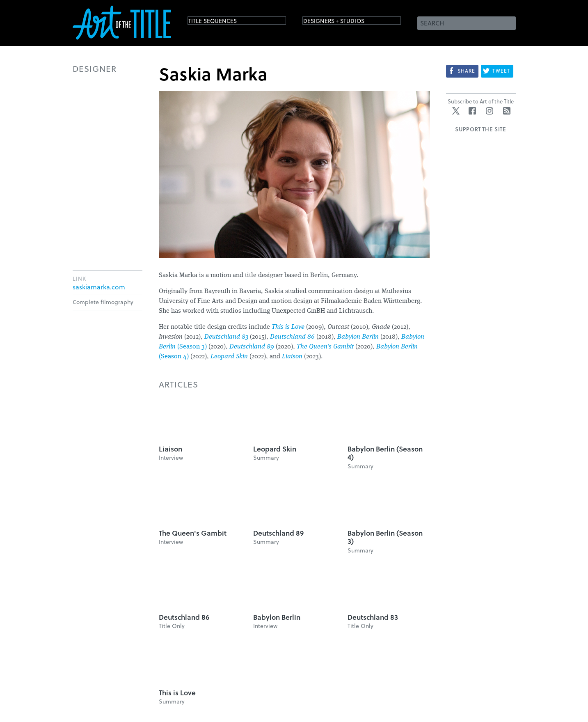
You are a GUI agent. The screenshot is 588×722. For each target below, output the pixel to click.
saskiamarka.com (99, 287)
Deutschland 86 (292, 337)
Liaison (292, 357)
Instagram (490, 111)
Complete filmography (103, 302)
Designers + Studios (346, 22)
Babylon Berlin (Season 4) (385, 453)
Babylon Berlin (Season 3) (385, 537)
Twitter (456, 111)
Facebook (472, 111)
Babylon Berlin (358, 337)
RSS (507, 111)
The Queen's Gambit (325, 347)
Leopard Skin (229, 357)
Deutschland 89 (252, 347)
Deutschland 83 (226, 337)
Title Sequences (222, 22)
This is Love (288, 327)
